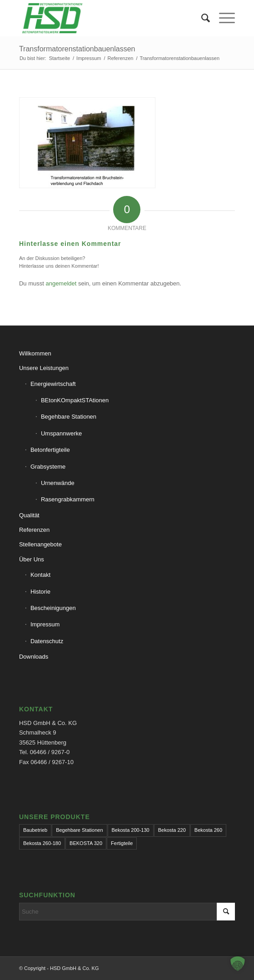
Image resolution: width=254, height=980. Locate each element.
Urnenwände (58, 483)
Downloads (34, 657)
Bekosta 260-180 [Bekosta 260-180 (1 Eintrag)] (42, 843)
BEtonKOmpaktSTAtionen (75, 400)
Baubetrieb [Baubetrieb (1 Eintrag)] (35, 830)
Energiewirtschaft (53, 384)
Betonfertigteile (50, 450)
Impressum (45, 624)
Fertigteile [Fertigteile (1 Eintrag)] (122, 843)
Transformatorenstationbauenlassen (77, 49)
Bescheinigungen (53, 608)
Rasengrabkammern (68, 499)
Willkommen (35, 353)
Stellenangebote (40, 544)
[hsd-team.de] (105, 18)
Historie (40, 592)
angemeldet (61, 283)
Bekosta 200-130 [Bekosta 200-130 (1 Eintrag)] (131, 830)
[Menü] (222, 18)
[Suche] (201, 18)
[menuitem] (201, 18)
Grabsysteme (48, 467)
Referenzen (34, 530)
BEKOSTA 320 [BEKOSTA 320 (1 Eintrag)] (86, 843)
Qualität (29, 515)
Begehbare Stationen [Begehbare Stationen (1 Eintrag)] (79, 830)
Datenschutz (47, 641)
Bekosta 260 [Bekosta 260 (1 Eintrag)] (208, 830)
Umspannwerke (61, 433)
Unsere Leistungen (44, 368)
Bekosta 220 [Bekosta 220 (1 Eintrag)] (172, 830)
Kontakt (40, 575)
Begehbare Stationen (69, 417)
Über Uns (32, 559)
